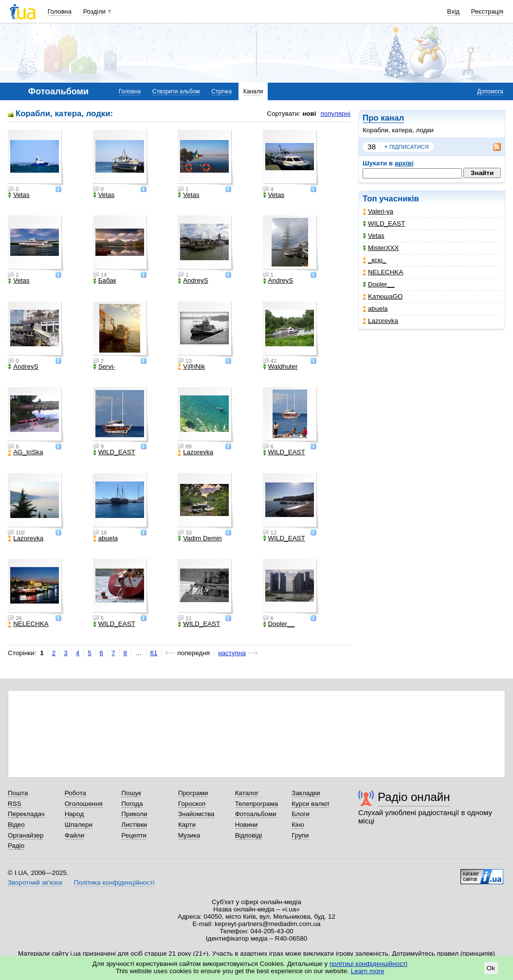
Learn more (368, 971)
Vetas (374, 236)
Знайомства (196, 814)
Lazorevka (380, 321)
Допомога (490, 91)
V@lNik (191, 367)
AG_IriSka (25, 452)
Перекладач (26, 814)
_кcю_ (375, 260)
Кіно (298, 825)
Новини (247, 825)
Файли (75, 835)
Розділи (94, 11)
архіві (404, 163)
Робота (75, 793)
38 (372, 147)
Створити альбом (176, 91)
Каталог (247, 793)
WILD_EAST (384, 223)
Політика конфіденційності (114, 882)
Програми (193, 793)
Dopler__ (379, 284)
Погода (132, 804)
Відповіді (249, 835)
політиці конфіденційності (368, 964)
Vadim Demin (200, 538)
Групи (300, 835)
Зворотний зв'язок (35, 882)
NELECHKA (383, 272)
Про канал (383, 118)
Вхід (454, 11)
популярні (336, 114)
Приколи (134, 814)
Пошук (131, 793)
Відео (16, 825)
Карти (187, 825)
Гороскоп (192, 804)
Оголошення (84, 804)
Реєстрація (487, 11)
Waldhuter (280, 367)
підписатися (406, 147)
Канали (253, 91)
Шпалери (79, 825)
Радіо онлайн (414, 797)
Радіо (16, 846)
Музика (189, 835)
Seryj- (104, 367)
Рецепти (134, 835)
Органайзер (26, 835)
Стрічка (221, 91)
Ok (491, 968)
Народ (74, 814)
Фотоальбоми (256, 814)
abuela (375, 309)
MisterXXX (381, 248)
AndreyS (193, 281)
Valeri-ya (378, 211)
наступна (232, 653)
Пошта (18, 793)
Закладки (306, 793)
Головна (60, 11)
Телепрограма (257, 804)
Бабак (105, 281)
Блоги (301, 814)
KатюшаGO (383, 296)
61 (154, 653)
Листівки (134, 825)
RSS (15, 804)
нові (309, 114)
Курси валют (311, 804)
